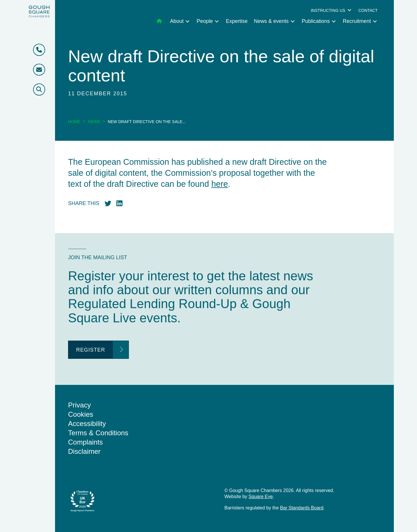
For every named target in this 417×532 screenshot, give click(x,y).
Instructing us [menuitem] (328, 10)
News (94, 122)
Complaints (85, 442)
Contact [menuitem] (368, 10)
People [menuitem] (205, 21)
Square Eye (261, 497)
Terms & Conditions (98, 433)
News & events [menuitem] (271, 21)
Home (74, 122)
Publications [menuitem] (316, 21)
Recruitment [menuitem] (357, 21)
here (220, 184)
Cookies (81, 414)
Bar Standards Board (302, 508)
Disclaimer (84, 451)
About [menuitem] (177, 21)
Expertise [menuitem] (237, 21)
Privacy (79, 405)
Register (91, 350)
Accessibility (87, 424)
